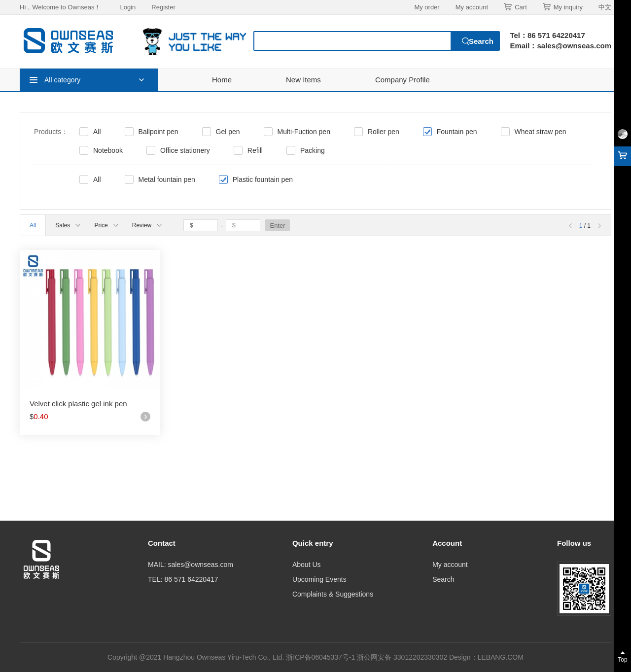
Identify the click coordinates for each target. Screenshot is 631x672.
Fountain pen (457, 132)
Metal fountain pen (167, 179)
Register (163, 7)
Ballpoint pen (158, 132)
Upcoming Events (319, 579)
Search (443, 579)
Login (128, 7)
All (97, 132)
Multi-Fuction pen (304, 132)
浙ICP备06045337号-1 (321, 657)
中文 (605, 7)
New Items (303, 80)
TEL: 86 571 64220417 (183, 579)
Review (147, 225)
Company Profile (403, 80)
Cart (515, 7)
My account (472, 7)
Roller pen (384, 132)
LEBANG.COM (501, 657)
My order (427, 7)
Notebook (108, 150)
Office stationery (185, 150)
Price (106, 225)
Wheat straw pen (541, 132)
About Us (307, 565)
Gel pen (228, 132)
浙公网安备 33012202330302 (402, 657)
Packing (313, 150)
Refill (255, 150)
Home (222, 80)
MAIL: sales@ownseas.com (191, 565)
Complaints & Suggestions (333, 594)
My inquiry (563, 7)
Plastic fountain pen (263, 179)
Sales (68, 225)
